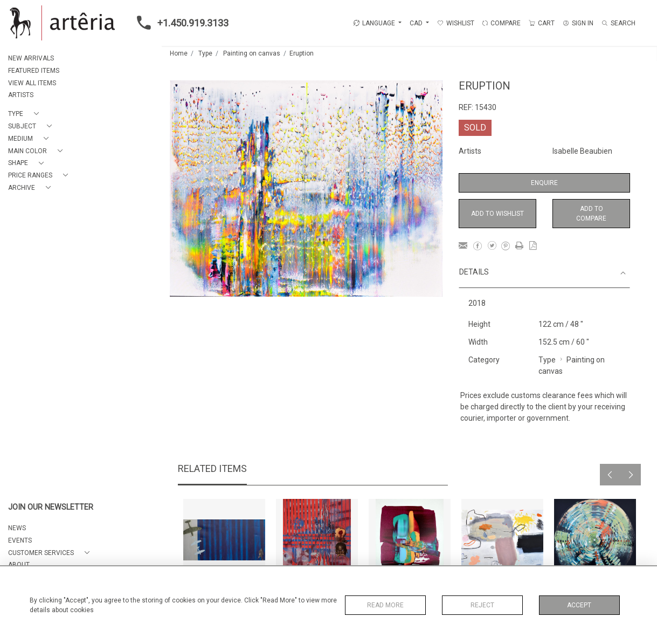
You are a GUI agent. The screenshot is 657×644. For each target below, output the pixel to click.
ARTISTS (21, 95)
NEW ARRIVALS (31, 58)
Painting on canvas (252, 53)
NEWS (17, 528)
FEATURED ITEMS (34, 71)
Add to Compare (591, 214)
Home (179, 53)
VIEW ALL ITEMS (32, 83)
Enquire (544, 183)
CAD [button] (417, 23)
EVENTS (20, 540)
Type (205, 53)
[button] (26, 114)
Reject (482, 605)
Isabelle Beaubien (582, 151)
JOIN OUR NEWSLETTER (51, 507)
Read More (385, 605)
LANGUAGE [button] (374, 23)
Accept (579, 605)
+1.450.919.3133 (179, 23)
